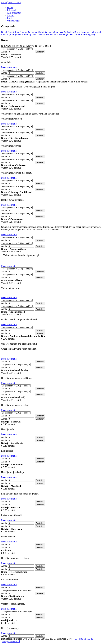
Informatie (12, 10)
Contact (11, 15)
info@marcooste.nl (11, 641)
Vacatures (58, 35)
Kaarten (76, 35)
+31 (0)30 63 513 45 (11, 2)
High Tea (68, 35)
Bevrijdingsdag (88, 35)
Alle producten (14, 13)
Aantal (4, 52)
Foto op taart (30, 35)
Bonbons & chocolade (91, 32)
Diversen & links (45, 35)
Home (10, 7)
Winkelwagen (14, 21)
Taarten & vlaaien (29, 32)
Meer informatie (9, 67)
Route (10, 18)
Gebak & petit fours (11, 32)
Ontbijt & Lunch (46, 32)
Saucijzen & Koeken (64, 32)
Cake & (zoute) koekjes (12, 35)
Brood (77, 32)
